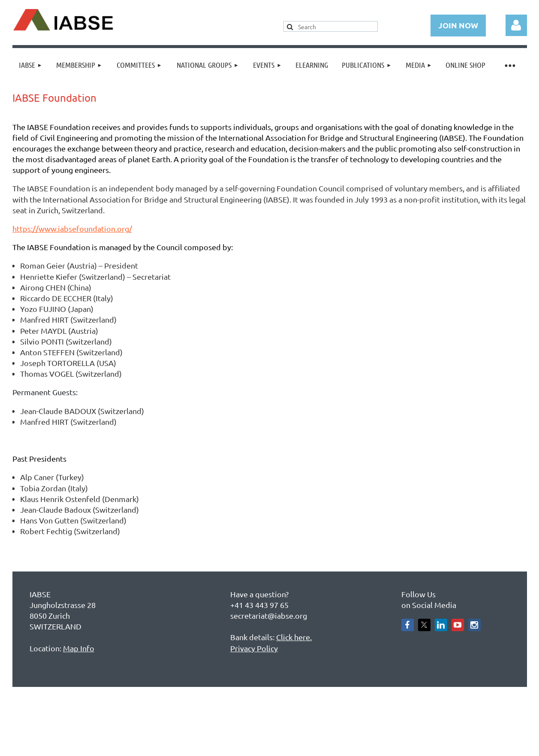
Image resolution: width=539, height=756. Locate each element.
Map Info (79, 648)
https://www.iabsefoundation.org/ (72, 228)
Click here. (294, 637)
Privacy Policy (254, 648)
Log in (516, 25)
